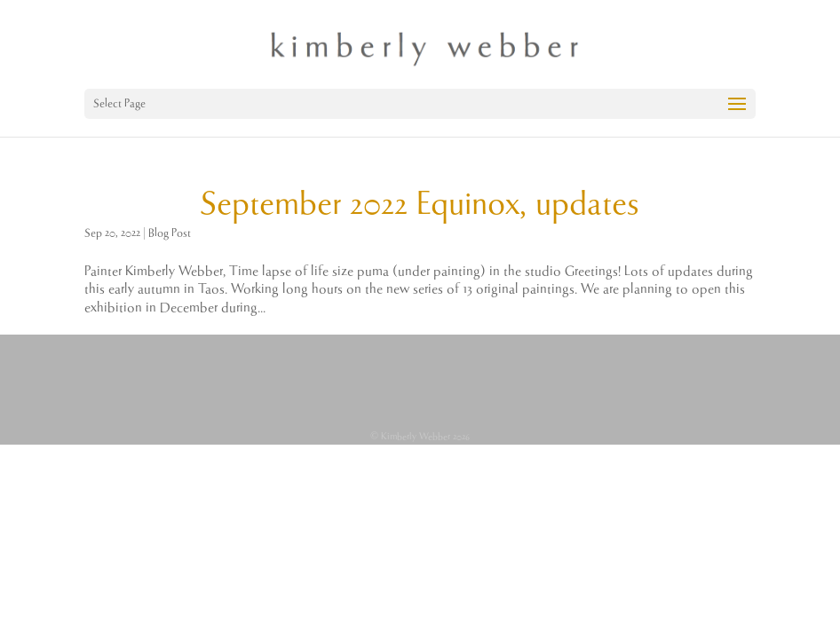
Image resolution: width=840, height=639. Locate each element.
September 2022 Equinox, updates (420, 205)
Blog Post (170, 233)
